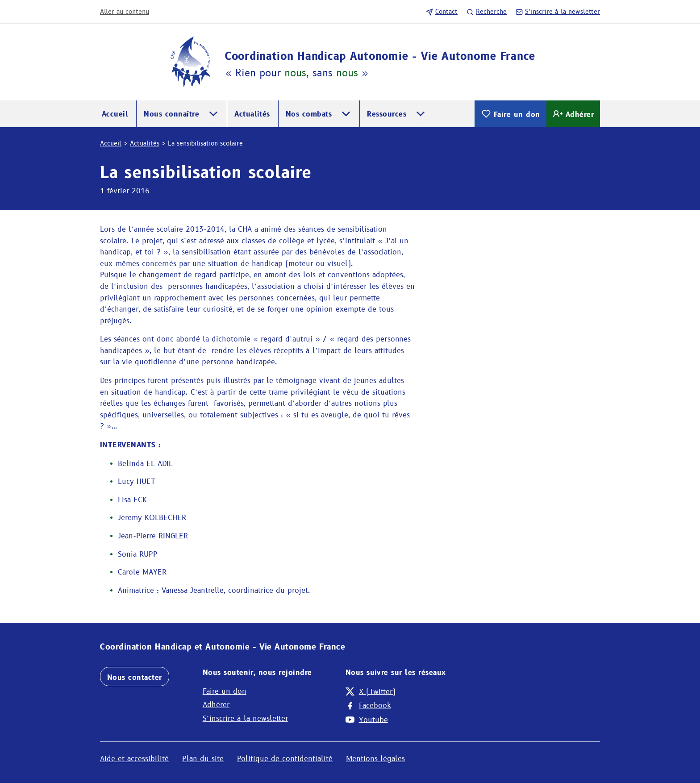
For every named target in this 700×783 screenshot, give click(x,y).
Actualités (252, 114)
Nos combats (309, 114)
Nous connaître (171, 114)
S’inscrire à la (558, 12)
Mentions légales (375, 759)
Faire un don (510, 114)
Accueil (115, 114)
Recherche (487, 12)
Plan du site (203, 759)
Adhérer (573, 114)
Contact (442, 12)
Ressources (387, 114)
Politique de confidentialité (285, 759)
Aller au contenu (125, 12)
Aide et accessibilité (134, 759)
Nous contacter (135, 677)
